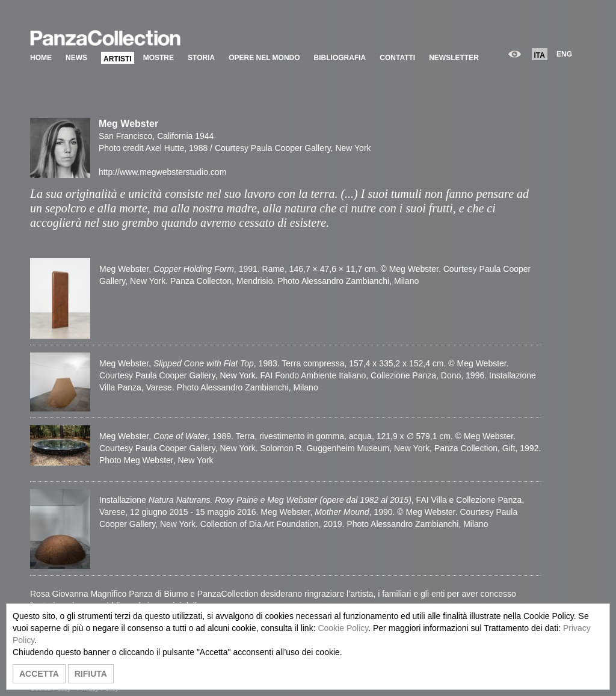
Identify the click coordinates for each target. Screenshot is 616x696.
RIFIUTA (91, 674)
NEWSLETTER (454, 58)
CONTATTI (397, 58)
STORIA (201, 58)
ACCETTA (39, 674)
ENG (564, 54)
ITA (540, 55)
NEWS (76, 58)
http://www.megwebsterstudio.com (162, 172)
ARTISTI (118, 59)
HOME (41, 58)
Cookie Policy (343, 628)
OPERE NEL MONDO (264, 58)
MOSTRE (159, 58)
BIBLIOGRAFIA (340, 58)
